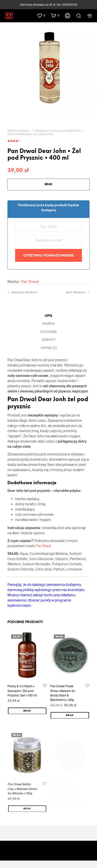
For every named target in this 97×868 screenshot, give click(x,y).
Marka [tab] (48, 324)
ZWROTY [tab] (48, 340)
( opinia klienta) (48, 140)
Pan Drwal (30, 281)
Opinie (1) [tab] (49, 348)
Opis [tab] (48, 316)
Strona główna (19, 131)
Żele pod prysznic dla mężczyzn (30, 135)
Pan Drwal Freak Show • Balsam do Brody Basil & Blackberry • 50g (63, 692)
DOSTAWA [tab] (48, 332)
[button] (41, 15)
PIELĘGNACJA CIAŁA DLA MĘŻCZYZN (58, 131)
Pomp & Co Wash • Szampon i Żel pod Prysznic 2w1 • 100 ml (22, 690)
